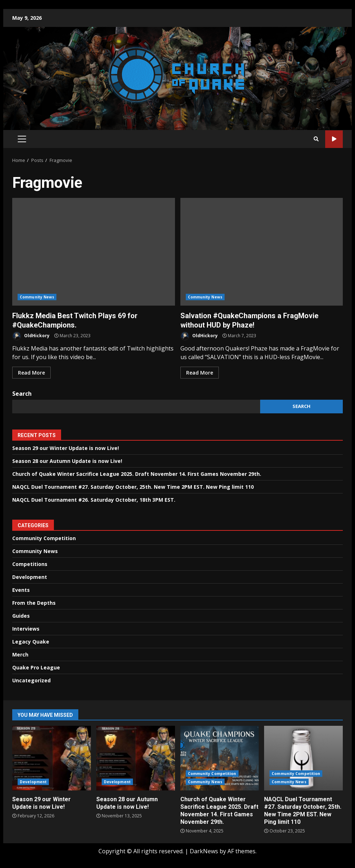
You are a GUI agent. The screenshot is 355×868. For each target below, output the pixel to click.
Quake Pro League (36, 667)
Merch (20, 655)
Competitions (30, 564)
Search (22, 394)
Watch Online (334, 139)
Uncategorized (31, 680)
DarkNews (204, 851)
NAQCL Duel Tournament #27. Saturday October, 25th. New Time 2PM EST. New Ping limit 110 (133, 487)
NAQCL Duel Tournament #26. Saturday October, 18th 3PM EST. (94, 500)
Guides (21, 616)
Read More (31, 373)
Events (21, 590)
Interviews (26, 629)
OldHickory (31, 336)
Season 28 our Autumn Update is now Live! (67, 461)
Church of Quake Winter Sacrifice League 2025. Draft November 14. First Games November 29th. (137, 474)
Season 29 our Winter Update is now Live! (66, 448)
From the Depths (34, 603)
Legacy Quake (31, 642)
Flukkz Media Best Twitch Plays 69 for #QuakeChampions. (94, 252)
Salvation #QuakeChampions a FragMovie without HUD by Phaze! (262, 252)
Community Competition (44, 538)
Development (30, 577)
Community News (37, 297)
